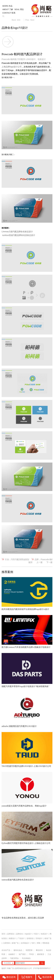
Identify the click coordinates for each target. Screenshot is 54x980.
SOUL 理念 (19, 9)
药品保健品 (26, 958)
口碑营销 (6, 943)
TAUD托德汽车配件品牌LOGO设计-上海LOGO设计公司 (26, 766)
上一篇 (39, 562)
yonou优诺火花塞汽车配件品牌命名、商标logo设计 (24, 806)
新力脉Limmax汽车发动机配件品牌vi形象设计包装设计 (26, 647)
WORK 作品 (7, 6)
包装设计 (44, 934)
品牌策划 (11, 934)
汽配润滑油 (14, 958)
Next (32, 20)
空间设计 (39, 938)
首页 (3, 934)
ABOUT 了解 (8, 9)
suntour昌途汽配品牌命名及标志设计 (18, 880)
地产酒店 (22, 954)
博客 (39, 943)
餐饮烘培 (39, 950)
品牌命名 (19, 934)
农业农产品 (6, 950)
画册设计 (12, 938)
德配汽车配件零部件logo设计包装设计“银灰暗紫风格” (25, 686)
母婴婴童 (29, 950)
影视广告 (15, 943)
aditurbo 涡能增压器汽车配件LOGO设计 (19, 726)
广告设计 (21, 938)
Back (14, 20)
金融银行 (12, 954)
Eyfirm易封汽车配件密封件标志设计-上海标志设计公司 (26, 843)
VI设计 (36, 934)
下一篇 (49, 562)
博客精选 (46, 943)
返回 (30, 562)
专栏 (33, 943)
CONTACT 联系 (9, 13)
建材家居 (41, 954)
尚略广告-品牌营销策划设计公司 (20, 968)
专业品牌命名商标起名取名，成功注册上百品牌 (23, 918)
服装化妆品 (18, 950)
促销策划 (30, 938)
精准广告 (48, 938)
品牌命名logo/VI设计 (15, 28)
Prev (27, 20)
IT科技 (31, 954)
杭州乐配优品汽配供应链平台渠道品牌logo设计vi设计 (25, 609)
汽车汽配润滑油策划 (20, 559)
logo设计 (28, 934)
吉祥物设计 (25, 943)
